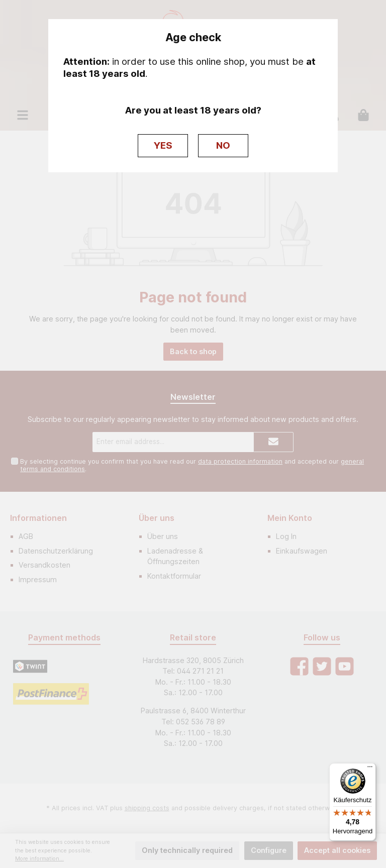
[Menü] (370, 769)
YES (163, 145)
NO (223, 145)
